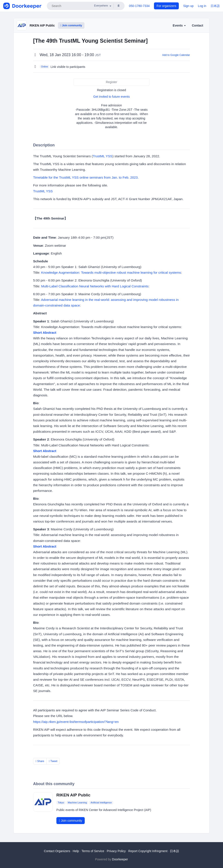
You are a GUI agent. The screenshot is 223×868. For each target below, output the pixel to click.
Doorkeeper (120, 859)
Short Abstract (45, 333)
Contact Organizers (57, 851)
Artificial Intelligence (101, 803)
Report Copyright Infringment (148, 851)
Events (179, 25)
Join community (71, 25)
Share (40, 761)
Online (45, 67)
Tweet (53, 761)
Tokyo (61, 803)
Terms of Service (93, 851)
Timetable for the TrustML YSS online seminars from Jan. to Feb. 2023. (86, 177)
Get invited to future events (111, 97)
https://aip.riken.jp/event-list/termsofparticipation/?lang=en (76, 722)
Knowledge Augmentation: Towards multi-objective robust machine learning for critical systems (111, 272)
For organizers (166, 6)
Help (76, 851)
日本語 (215, 6)
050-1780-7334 (139, 6)
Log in (202, 6)
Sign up (188, 6)
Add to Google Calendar (176, 55)
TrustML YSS (103, 156)
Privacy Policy (116, 851)
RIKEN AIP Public (42, 25)
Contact (198, 25)
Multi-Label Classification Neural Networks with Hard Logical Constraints (95, 286)
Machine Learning (77, 803)
